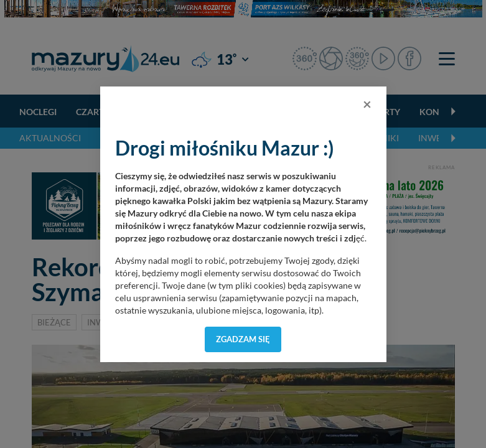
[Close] (367, 104)
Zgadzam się (243, 339)
